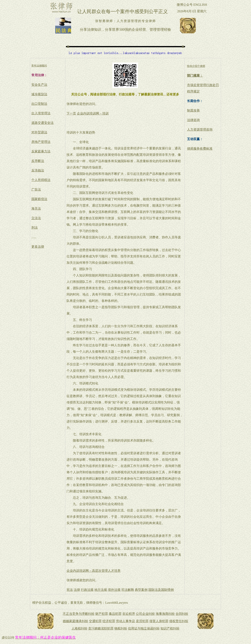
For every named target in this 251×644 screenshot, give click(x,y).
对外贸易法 (39, 132)
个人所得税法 (41, 180)
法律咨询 (193, 120)
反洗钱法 (38, 170)
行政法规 (87, 590)
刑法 (35, 228)
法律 (77, 590)
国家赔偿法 (39, 199)
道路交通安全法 (42, 123)
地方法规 (101, 590)
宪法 (70, 590)
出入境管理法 (41, 113)
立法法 (36, 218)
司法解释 (128, 590)
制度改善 (193, 110)
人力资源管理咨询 (200, 129)
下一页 (71, 113)
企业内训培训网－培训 (93, 113)
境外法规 (114, 590)
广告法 (36, 189)
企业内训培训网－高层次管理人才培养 (94, 571)
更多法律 (38, 247)
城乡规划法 (39, 94)
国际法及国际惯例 (161, 590)
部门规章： (195, 76)
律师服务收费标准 (200, 149)
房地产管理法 (41, 142)
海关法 (36, 208)
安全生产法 (39, 85)
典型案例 (141, 590)
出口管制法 (39, 104)
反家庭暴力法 (41, 151)
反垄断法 (38, 161)
